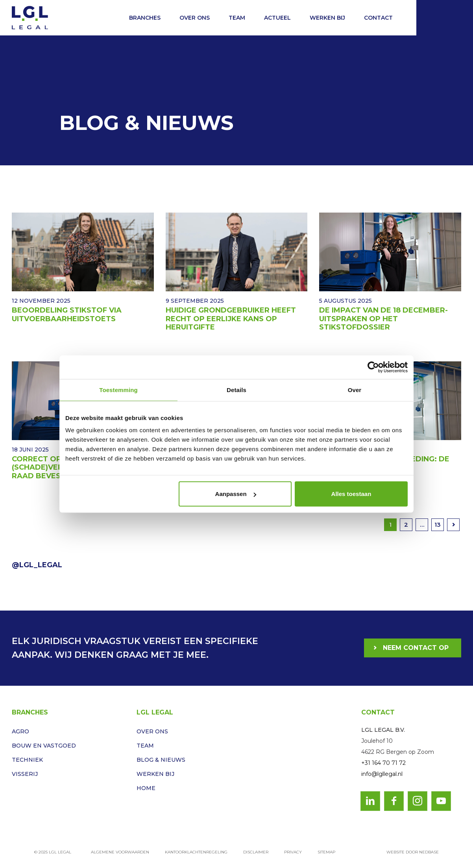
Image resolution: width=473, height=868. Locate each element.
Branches (145, 18)
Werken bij (327, 18)
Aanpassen (236, 494)
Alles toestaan (351, 494)
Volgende (453, 525)
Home (146, 788)
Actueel (277, 18)
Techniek (27, 760)
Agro (20, 731)
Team (237, 18)
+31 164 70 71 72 (383, 763)
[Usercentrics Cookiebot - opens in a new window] (373, 367)
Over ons (195, 18)
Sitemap (326, 852)
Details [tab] (236, 390)
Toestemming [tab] (118, 390)
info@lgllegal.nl (382, 774)
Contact (378, 18)
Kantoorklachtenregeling (196, 852)
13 (438, 525)
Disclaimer (256, 852)
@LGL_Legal (37, 565)
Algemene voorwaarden (120, 852)
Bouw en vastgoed (44, 746)
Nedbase (429, 852)
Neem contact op (416, 648)
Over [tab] (355, 390)
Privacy (293, 852)
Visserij (25, 774)
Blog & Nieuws (161, 760)
